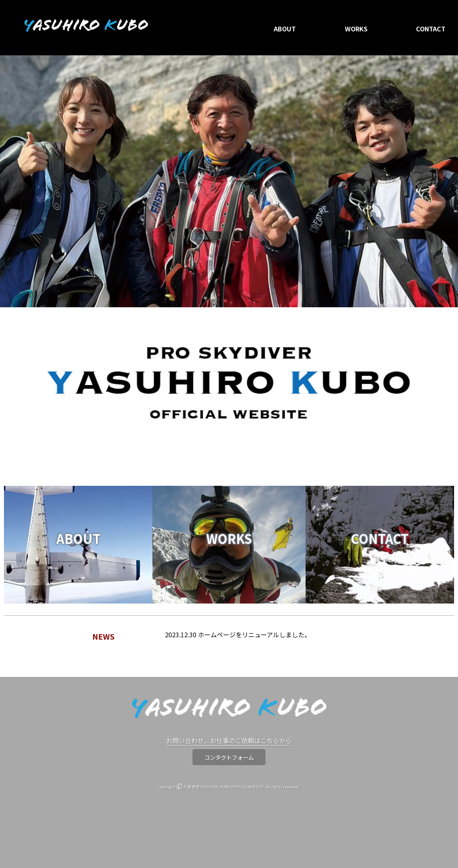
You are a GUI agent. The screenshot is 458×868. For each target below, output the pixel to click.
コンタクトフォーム (229, 757)
